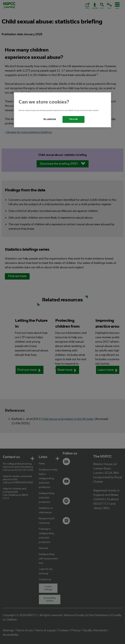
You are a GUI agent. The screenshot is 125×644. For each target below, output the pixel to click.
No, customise (50, 119)
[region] (62, 110)
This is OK (73, 119)
